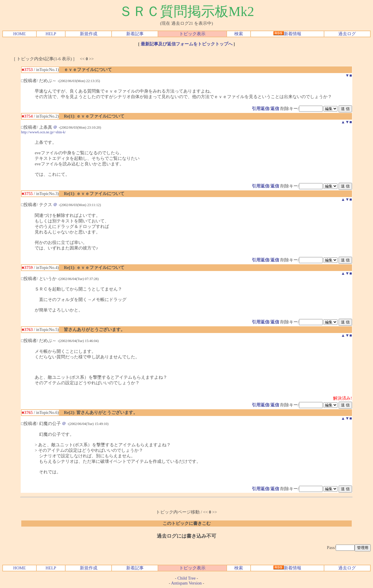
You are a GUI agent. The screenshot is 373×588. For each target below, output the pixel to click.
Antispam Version (186, 583)
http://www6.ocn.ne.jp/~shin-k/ (43, 132)
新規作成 (89, 34)
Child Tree (186, 578)
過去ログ (347, 34)
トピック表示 (192, 34)
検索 (239, 34)
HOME (19, 34)
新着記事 (135, 34)
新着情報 (287, 34)
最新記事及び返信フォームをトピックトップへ (187, 44)
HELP (51, 34)
